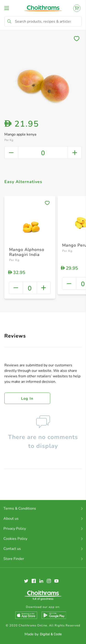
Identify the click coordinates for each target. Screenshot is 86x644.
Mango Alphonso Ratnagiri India (27, 252)
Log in (27, 399)
